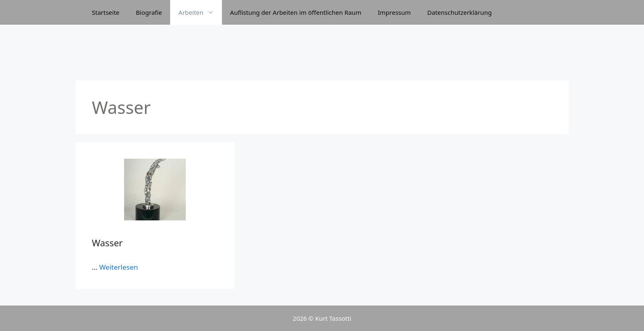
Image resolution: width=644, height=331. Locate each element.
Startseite (106, 12)
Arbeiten (200, 12)
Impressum (394, 12)
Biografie (149, 12)
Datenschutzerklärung (460, 12)
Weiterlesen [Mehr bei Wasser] (118, 267)
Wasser (107, 243)
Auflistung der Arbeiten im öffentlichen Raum (296, 12)
